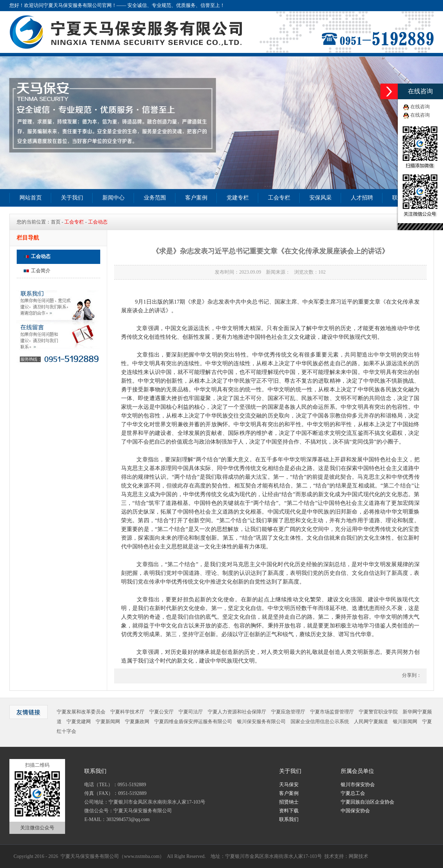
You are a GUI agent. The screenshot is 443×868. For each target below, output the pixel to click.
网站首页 (31, 198)
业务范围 (155, 198)
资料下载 (289, 811)
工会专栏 (279, 198)
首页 (56, 222)
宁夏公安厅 (161, 712)
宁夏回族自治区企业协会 (367, 802)
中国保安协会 (355, 811)
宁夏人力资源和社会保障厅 (237, 712)
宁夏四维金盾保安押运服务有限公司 (193, 722)
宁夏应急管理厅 (288, 712)
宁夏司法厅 (191, 712)
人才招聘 (362, 198)
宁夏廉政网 (137, 722)
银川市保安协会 (358, 785)
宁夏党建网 (79, 722)
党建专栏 (238, 198)
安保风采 (321, 198)
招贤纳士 (289, 802)
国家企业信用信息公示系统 (320, 722)
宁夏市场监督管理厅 (332, 712)
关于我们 (72, 198)
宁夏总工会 (353, 793)
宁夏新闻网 (108, 722)
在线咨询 (420, 107)
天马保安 (289, 785)
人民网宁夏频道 (371, 722)
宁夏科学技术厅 (127, 712)
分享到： (411, 675)
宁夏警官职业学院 (378, 712)
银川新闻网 (405, 722)
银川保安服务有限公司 (261, 722)
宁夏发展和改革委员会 (81, 712)
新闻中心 (113, 198)
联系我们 (289, 819)
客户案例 (196, 198)
